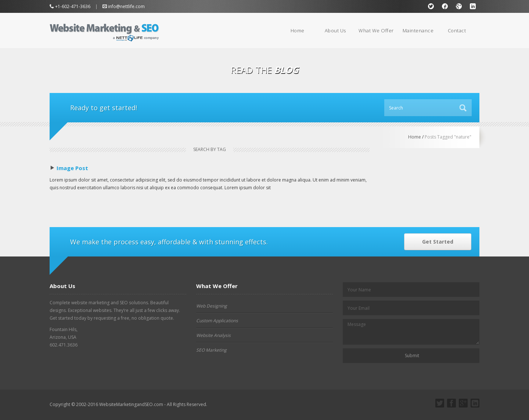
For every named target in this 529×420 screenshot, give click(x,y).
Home (298, 30)
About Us (335, 30)
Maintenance (418, 30)
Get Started (438, 242)
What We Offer (376, 30)
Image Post (72, 168)
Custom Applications (217, 321)
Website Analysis (213, 335)
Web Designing (212, 306)
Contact (457, 30)
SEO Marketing (211, 350)
